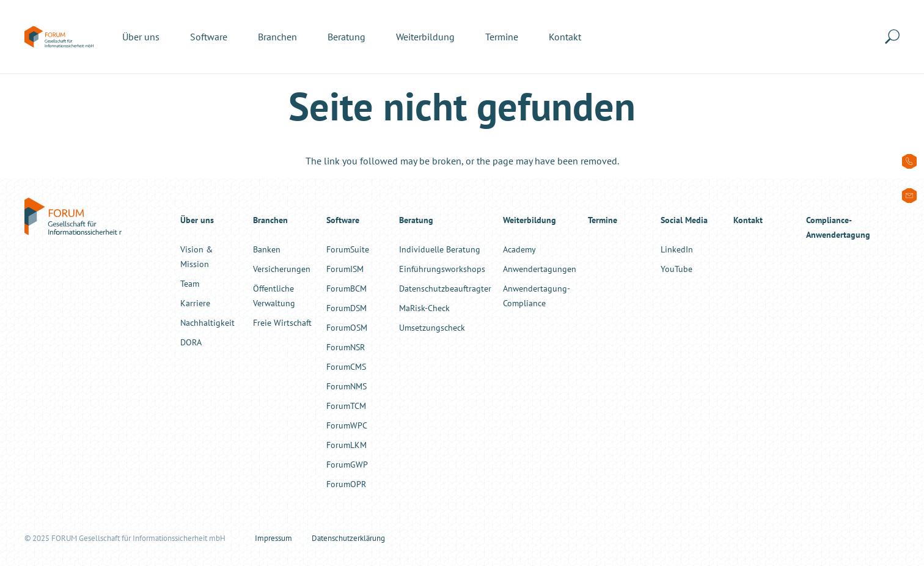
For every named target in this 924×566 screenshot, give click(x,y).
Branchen (270, 220)
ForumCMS (346, 366)
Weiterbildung (530, 220)
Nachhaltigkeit (207, 322)
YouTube (676, 269)
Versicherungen (282, 269)
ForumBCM (346, 288)
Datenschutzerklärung (348, 538)
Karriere (195, 303)
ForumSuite (348, 249)
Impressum (273, 538)
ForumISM (345, 269)
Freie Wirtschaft (282, 322)
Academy (519, 249)
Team (190, 283)
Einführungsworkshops (442, 269)
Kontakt (748, 220)
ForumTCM (346, 406)
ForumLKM (346, 445)
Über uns (197, 220)
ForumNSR (346, 347)
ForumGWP (347, 464)
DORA (191, 342)
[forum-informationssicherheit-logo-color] (59, 37)
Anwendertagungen (540, 269)
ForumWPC (347, 425)
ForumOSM (347, 327)
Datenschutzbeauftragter (445, 288)
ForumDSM (346, 308)
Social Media (684, 220)
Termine (603, 220)
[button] (895, 37)
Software (343, 220)
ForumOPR (346, 484)
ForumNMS (346, 386)
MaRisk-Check (424, 308)
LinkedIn (677, 249)
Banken (267, 249)
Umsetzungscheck (432, 327)
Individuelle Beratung (440, 249)
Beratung (416, 220)
